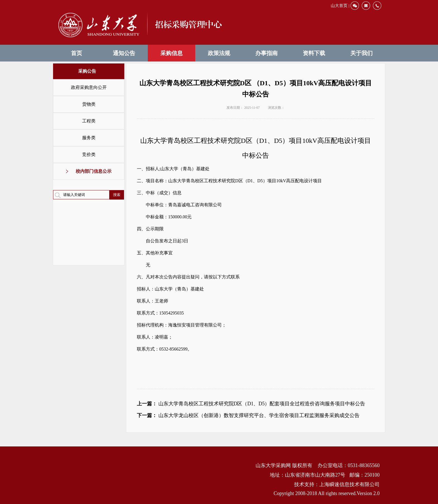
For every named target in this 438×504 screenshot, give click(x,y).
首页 (77, 53)
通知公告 (124, 53)
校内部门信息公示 (94, 171)
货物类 (89, 104)
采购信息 (172, 53)
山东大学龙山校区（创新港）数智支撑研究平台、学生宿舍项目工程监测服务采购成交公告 (259, 415)
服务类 (89, 138)
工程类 (89, 121)
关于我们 (361, 53)
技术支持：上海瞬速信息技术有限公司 (337, 484)
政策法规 (219, 53)
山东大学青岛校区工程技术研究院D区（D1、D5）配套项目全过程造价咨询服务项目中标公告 (262, 404)
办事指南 (266, 53)
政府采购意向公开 (89, 87)
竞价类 (89, 154)
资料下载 (314, 53)
